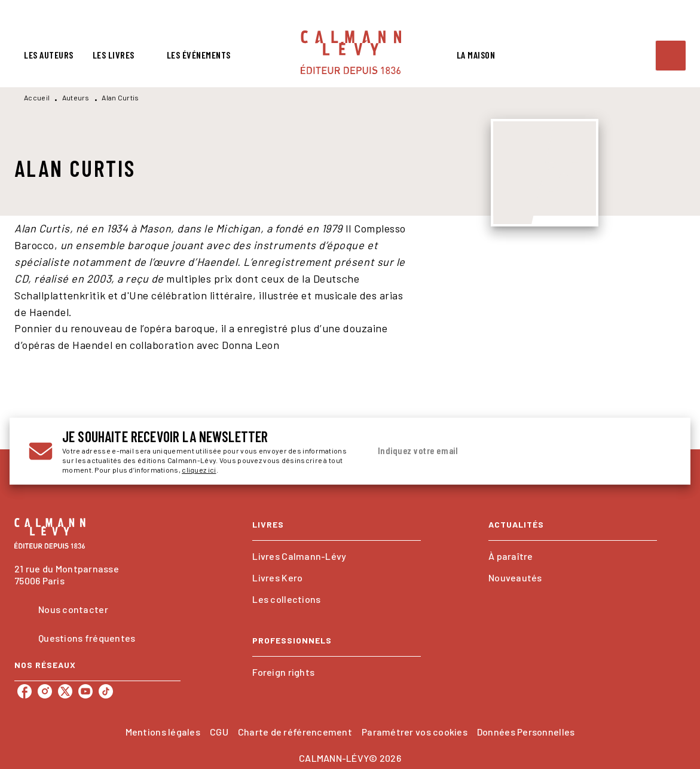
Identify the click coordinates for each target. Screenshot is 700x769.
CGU (219, 732)
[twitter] (65, 691)
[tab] (49, 55)
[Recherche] (671, 56)
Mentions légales (163, 732)
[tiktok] (106, 691)
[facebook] (25, 691)
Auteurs (76, 97)
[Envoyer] (657, 451)
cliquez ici (199, 470)
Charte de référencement (295, 732)
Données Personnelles (526, 732)
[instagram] (45, 691)
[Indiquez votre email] (506, 451)
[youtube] (85, 691)
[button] (337, 556)
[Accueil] (351, 52)
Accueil (37, 97)
